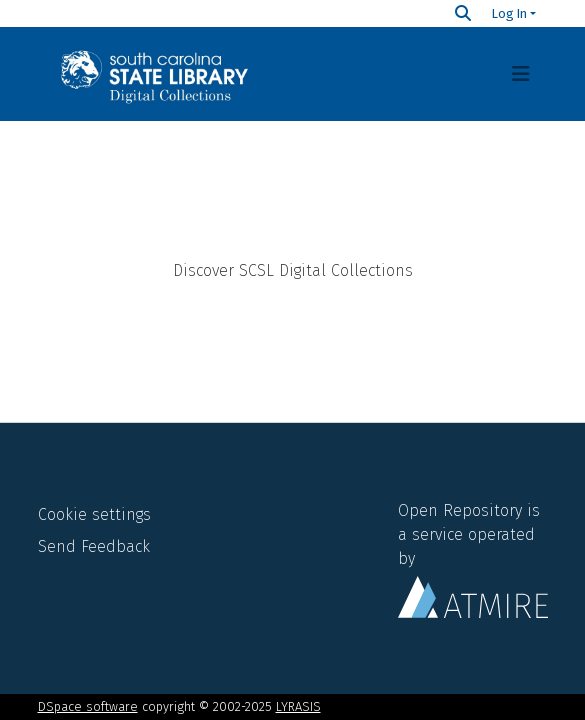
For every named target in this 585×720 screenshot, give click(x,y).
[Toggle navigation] (521, 74)
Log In (509, 13)
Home (293, 170)
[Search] (463, 13)
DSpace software (88, 706)
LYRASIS (298, 706)
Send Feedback (94, 546)
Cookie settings (94, 514)
